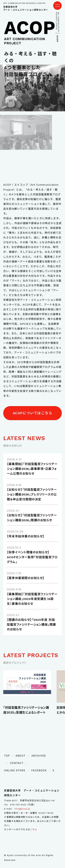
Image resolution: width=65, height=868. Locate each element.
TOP (7, 756)
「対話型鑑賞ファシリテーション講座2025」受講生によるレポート (26, 710)
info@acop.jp (22, 809)
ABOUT (21, 756)
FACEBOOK (39, 770)
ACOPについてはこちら (32, 413)
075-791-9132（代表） (23, 805)
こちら (34, 829)
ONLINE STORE (15, 770)
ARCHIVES (39, 756)
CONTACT (17, 763)
